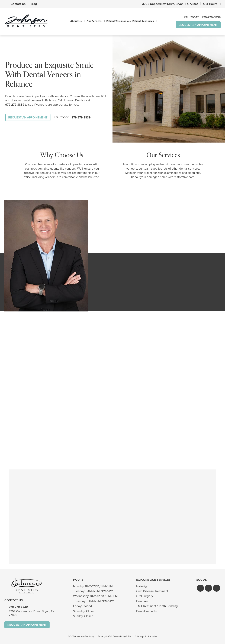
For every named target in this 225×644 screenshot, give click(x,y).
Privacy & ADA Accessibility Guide (115, 637)
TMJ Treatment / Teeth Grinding (157, 606)
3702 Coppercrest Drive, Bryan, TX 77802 (170, 4)
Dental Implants (146, 611)
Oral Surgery (145, 596)
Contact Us (18, 4)
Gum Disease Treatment (152, 591)
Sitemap (139, 637)
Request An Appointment (198, 25)
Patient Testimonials (118, 21)
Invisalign (142, 586)
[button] (200, 588)
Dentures (142, 601)
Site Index (152, 637)
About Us (76, 21)
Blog (34, 4)
